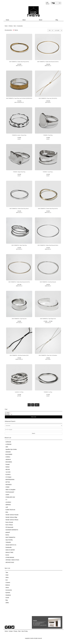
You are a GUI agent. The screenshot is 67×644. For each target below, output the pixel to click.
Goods (7, 598)
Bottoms (8, 585)
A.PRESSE (9, 444)
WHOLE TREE (9, 552)
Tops (7, 572)
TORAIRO (8, 542)
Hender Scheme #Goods (12, 515)
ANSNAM (8, 452)
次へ (37, 405)
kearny (7, 535)
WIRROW (8, 505)
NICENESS (9, 485)
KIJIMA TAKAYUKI (10, 510)
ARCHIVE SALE (10, 562)
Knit (7, 580)
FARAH (8, 467)
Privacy (15, 631)
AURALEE (8, 442)
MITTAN (8, 482)
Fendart (8, 464)
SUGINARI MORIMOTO (12, 530)
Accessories (9, 590)
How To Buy (25, 631)
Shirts (7, 577)
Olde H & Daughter (11, 490)
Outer (7, 575)
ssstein (7, 495)
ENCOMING (9, 462)
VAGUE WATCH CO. (11, 545)
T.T (6, 500)
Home (7, 20)
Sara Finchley (9, 540)
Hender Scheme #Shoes (12, 520)
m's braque (8, 477)
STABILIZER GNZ (10, 497)
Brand (41, 20)
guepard (8, 532)
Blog (57, 20)
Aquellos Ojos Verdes (11, 449)
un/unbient (8, 502)
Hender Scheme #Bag (11, 517)
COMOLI (8, 457)
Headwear (8, 595)
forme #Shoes (9, 525)
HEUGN (8, 469)
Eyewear (8, 593)
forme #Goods (9, 522)
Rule (19, 631)
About (24, 20)
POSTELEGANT (10, 492)
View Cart (33, 417)
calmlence (8, 459)
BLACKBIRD (9, 454)
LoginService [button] (48, 3)
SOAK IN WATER (10, 550)
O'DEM (7, 487)
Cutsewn (8, 582)
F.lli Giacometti (9, 527)
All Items (11, 26)
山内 (7, 507)
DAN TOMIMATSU (10, 537)
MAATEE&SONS (10, 480)
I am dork (8, 472)
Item (15, 26)
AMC (7, 447)
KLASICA (8, 474)
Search (33, 433)
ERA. (7, 512)
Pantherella (9, 547)
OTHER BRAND (10, 557)
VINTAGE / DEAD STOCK (12, 560)
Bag (7, 600)
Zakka (7, 603)
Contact (11, 631)
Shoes (7, 588)
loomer (7, 555)
